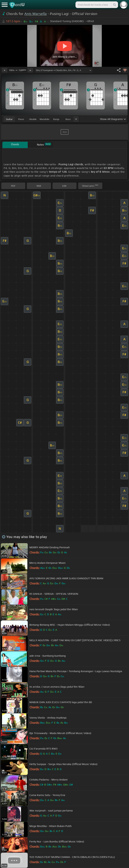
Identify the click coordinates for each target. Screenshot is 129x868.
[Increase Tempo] (30, 70)
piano (21, 119)
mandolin (45, 119)
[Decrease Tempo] (5, 70)
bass (68, 119)
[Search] (114, 5)
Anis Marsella (36, 14)
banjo (56, 119)
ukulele (33, 119)
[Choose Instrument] (76, 119)
